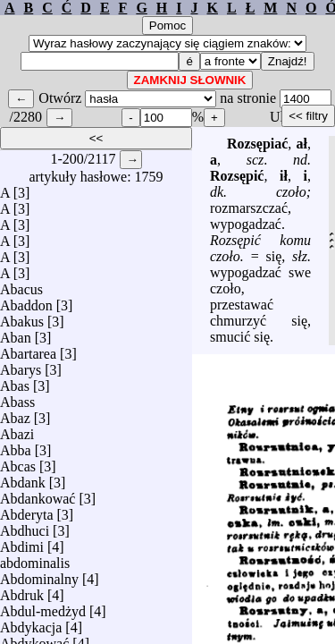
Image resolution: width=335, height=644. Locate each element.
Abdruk (22, 591)
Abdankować (38, 494)
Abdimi (22, 542)
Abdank (23, 478)
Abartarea (28, 349)
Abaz (15, 414)
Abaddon (26, 301)
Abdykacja (31, 623)
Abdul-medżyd (43, 607)
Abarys (21, 365)
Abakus (22, 317)
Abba (16, 446)
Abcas (18, 462)
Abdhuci (25, 526)
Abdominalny (39, 575)
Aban (16, 333)
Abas (15, 381)
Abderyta (27, 510)
